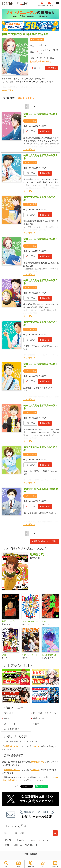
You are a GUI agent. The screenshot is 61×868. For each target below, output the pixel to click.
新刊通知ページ (38, 762)
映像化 (7, 718)
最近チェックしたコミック (26, 845)
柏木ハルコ (43, 45)
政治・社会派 (10, 724)
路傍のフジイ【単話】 (30, 655)
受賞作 (36, 724)
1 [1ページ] (26, 107)
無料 (7, 845)
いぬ (4, 655)
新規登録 (41, 4)
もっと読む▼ (8, 90)
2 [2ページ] (30, 107)
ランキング (21, 840)
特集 (33, 840)
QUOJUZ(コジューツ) (30, 621)
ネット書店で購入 (12, 729)
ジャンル (45, 840)
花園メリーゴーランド (11, 621)
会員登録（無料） (12, 746)
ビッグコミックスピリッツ (48, 51)
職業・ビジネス (40, 718)
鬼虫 (44, 621)
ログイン (50, 4)
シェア (15, 786)
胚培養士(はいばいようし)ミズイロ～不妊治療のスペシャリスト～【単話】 (50, 655)
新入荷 (8, 840)
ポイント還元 (38, 40)
